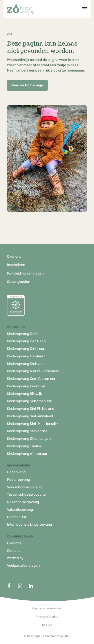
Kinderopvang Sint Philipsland (31, 409)
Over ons (14, 257)
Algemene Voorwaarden (47, 608)
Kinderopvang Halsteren (26, 356)
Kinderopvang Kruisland (26, 364)
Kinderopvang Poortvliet (26, 386)
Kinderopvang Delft (22, 334)
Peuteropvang (18, 480)
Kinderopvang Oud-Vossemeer (31, 379)
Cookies (47, 625)
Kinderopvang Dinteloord (27, 349)
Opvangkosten (19, 282)
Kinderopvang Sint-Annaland (30, 416)
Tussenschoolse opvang (26, 495)
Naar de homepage (27, 85)
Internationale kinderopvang (29, 524)
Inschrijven (16, 265)
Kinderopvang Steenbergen (29, 439)
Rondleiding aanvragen (25, 273)
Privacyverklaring (47, 617)
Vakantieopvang (20, 510)
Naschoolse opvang (23, 502)
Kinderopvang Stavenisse (27, 431)
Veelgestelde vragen (23, 566)
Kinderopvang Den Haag (26, 341)
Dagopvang (16, 472)
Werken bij (15, 558)
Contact (13, 551)
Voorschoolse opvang (24, 487)
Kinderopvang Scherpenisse (29, 401)
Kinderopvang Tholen (24, 446)
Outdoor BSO (17, 517)
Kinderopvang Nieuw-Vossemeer (33, 371)
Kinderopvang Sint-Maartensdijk (33, 424)
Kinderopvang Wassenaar (27, 454)
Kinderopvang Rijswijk (24, 394)
